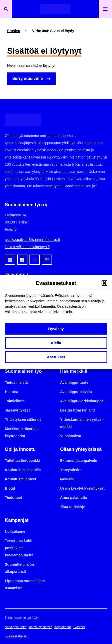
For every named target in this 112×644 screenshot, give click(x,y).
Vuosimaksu (71, 436)
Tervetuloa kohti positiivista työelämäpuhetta (19, 548)
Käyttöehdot (63, 627)
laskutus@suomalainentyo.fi (27, 247)
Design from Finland (78, 410)
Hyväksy (56, 329)
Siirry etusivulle (28, 78)
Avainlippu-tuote (74, 382)
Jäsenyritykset (17, 410)
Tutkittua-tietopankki (22, 461)
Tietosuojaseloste (40, 627)
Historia (12, 392)
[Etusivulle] (55, 9)
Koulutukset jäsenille (23, 470)
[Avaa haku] (6, 9)
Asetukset (56, 357)
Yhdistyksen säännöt (23, 419)
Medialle (67, 479)
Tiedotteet (13, 498)
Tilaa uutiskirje (73, 507)
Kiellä (56, 343)
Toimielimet (15, 401)
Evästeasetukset (16, 636)
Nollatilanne (15, 531)
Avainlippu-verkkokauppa (82, 401)
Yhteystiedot (71, 470)
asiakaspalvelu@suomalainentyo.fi (32, 240)
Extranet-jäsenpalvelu (79, 461)
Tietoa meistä (16, 382)
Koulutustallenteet (21, 479)
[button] (104, 283)
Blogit (10, 488)
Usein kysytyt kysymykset (83, 488)
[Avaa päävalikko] (105, 9)
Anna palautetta (74, 498)
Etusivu (14, 31)
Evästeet (79, 627)
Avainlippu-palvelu (76, 392)
